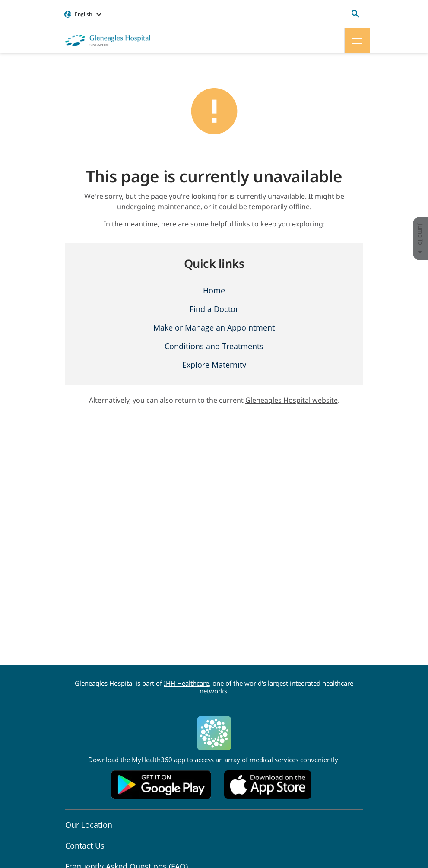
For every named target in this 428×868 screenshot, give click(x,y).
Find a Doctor (214, 309)
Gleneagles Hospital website (292, 400)
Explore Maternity (214, 365)
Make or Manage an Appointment (214, 327)
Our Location (89, 825)
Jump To (421, 239)
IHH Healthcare (186, 683)
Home (214, 290)
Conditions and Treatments (214, 346)
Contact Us (85, 846)
